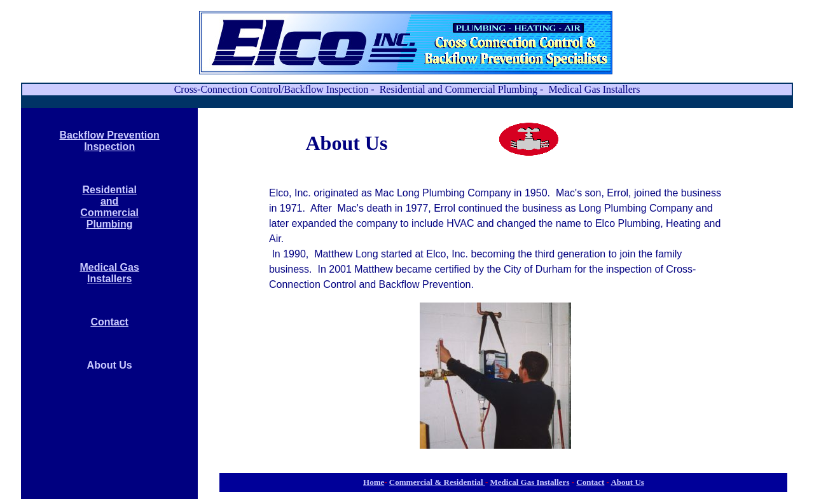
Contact (109, 322)
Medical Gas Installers (109, 273)
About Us (627, 482)
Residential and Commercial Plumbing (109, 207)
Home (374, 482)
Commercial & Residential (437, 482)
